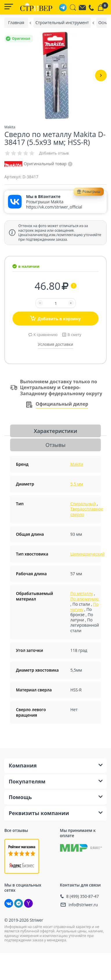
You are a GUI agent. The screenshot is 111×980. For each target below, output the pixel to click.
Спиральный (83, 504)
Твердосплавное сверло (87, 511)
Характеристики (55, 431)
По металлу (82, 593)
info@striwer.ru (83, 905)
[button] (101, 75)
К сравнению (46, 335)
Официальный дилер (62, 404)
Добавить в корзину (55, 318)
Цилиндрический (88, 554)
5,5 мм (77, 484)
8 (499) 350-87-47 (83, 896)
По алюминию (85, 599)
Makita (77, 464)
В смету (74, 335)
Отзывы (55, 445)
